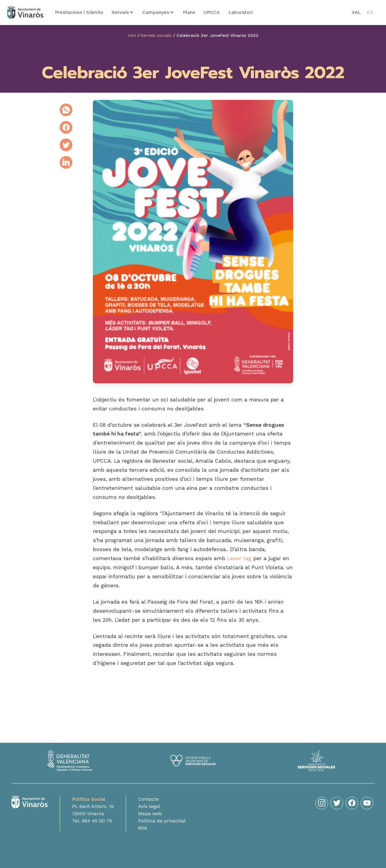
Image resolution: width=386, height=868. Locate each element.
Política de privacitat (162, 821)
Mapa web (150, 814)
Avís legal (149, 806)
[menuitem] (356, 12)
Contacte (149, 799)
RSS (143, 828)
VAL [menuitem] (356, 12)
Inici (132, 35)
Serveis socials (156, 35)
